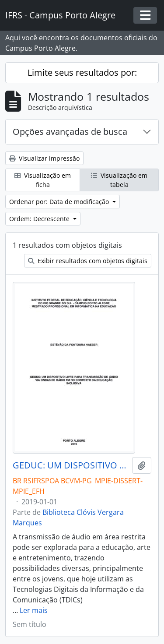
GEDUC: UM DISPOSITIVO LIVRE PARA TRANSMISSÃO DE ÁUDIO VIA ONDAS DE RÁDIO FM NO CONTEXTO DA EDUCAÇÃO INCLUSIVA (71, 465)
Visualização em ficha (43, 180)
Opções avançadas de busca (70, 132)
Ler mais (34, 610)
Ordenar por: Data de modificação (60, 202)
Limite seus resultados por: (82, 72)
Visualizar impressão (44, 158)
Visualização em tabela (119, 180)
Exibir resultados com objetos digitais (88, 261)
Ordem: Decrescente (40, 219)
